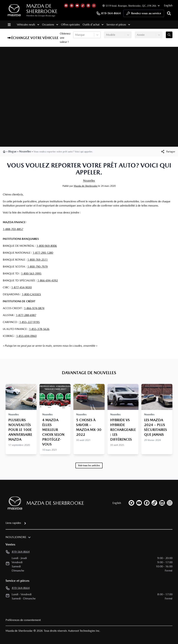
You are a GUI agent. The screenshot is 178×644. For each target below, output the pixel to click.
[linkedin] (162, 503)
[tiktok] (154, 503)
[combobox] (75, 35)
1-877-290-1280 (43, 253)
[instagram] (170, 503)
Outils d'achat (93, 25)
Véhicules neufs (28, 25)
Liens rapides (13, 523)
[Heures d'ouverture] (131, 6)
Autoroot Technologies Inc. (84, 631)
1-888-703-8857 (13, 229)
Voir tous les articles (89, 465)
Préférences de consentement (23, 620)
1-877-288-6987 (26, 315)
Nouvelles (25, 151)
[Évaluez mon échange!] (169, 35)
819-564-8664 (108, 13)
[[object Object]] (168, 152)
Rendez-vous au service (144, 14)
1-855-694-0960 (26, 336)
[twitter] (131, 503)
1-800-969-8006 (47, 246)
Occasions (50, 25)
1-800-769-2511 (37, 260)
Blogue (12, 151)
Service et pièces (118, 25)
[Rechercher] (169, 13)
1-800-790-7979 (37, 267)
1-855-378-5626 (39, 329)
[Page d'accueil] (14, 503)
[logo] (14, 10)
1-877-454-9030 (21, 287)
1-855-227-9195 (29, 322)
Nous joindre (16, 537)
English (168, 5)
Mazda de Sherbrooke (42, 9)
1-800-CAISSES (31, 294)
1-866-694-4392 (48, 280)
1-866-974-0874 (34, 308)
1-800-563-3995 (31, 274)
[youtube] (139, 503)
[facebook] (147, 503)
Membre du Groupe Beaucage (41, 16)
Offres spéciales (70, 25)
